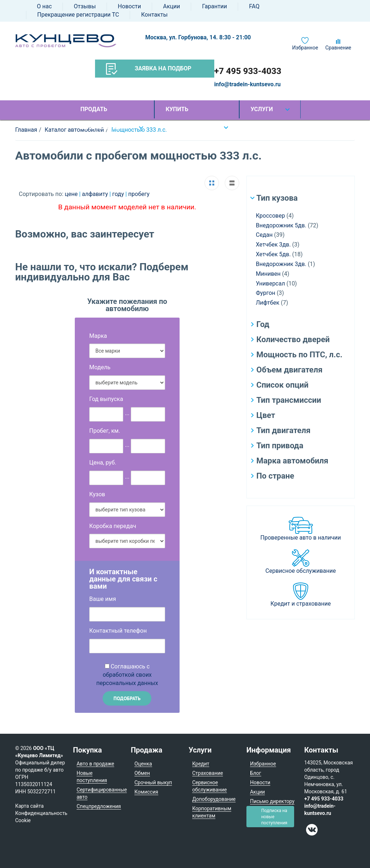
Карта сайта (29, 806)
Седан (264, 235)
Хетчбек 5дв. (273, 254)
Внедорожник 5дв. (281, 225)
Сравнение (338, 48)
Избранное (305, 48)
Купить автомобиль (185, 112)
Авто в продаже (95, 764)
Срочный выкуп (153, 782)
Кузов (97, 494)
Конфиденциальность (41, 813)
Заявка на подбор (149, 69)
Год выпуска (106, 399)
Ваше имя (103, 599)
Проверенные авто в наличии (301, 538)
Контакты (154, 15)
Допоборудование (214, 799)
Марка (98, 336)
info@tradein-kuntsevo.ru (248, 84)
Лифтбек (268, 303)
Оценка (143, 764)
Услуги (262, 109)
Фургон (266, 293)
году (119, 194)
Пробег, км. (105, 431)
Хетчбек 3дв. (273, 245)
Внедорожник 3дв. (281, 264)
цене (72, 194)
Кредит (201, 764)
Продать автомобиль (100, 112)
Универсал (270, 283)
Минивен (268, 274)
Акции (171, 6)
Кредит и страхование (301, 604)
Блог (256, 773)
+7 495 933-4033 (248, 71)
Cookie (23, 820)
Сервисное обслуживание (301, 571)
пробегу (139, 194)
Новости (129, 6)
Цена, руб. (103, 463)
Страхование (208, 773)
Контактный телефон (118, 631)
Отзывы (85, 6)
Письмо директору (272, 801)
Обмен (142, 773)
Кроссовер (270, 216)
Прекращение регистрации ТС (78, 15)
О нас (44, 6)
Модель (100, 367)
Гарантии (214, 6)
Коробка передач (113, 526)
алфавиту (96, 194)
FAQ (254, 6)
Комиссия (146, 792)
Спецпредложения (99, 806)
